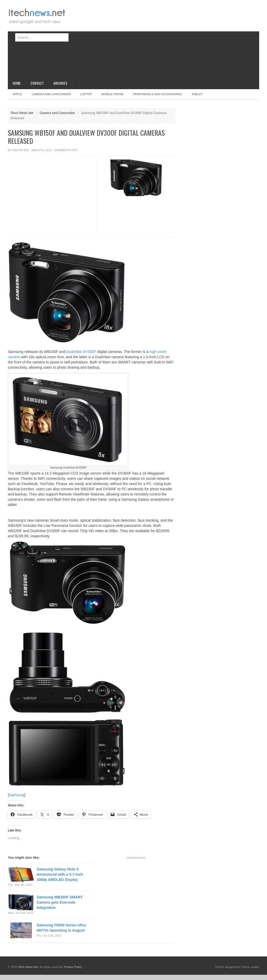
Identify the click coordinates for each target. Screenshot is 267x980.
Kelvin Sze (21, 150)
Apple (17, 94)
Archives (60, 83)
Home (17, 83)
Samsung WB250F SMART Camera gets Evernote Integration (60, 902)
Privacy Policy (73, 967)
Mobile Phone (112, 94)
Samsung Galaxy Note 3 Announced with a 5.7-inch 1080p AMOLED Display (60, 874)
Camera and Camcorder (51, 94)
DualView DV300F (81, 352)
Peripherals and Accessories (157, 94)
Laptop (86, 94)
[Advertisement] (159, 41)
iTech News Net (22, 113)
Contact (37, 83)
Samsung (17, 795)
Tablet (197, 94)
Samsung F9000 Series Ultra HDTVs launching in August (61, 928)
